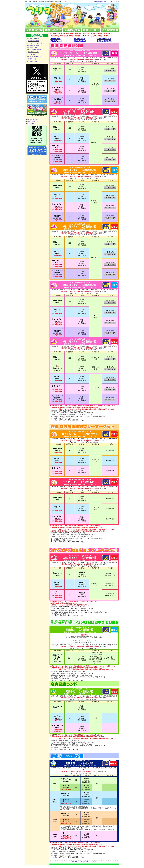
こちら (82, 36)
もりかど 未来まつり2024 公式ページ (84, 640)
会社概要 (75, 862)
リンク (94, 862)
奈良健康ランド (56, 41)
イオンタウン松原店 (104, 39)
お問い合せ (31, 124)
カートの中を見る (33, 122)
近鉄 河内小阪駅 (79, 39)
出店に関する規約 (33, 120)
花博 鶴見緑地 (55, 39)
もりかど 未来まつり (104, 41)
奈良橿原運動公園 (80, 41)
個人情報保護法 (85, 862)
